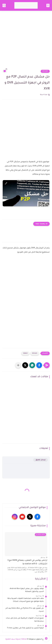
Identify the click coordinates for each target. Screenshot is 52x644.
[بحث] (4, 5)
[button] (39, 365)
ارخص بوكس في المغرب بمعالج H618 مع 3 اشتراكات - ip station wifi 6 (27, 562)
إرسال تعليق (41, 460)
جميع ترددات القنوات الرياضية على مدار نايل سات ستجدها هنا (25, 620)
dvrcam (45, 71)
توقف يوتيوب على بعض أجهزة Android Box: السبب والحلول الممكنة (27, 590)
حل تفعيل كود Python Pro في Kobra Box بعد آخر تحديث (25, 610)
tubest (25, 353)
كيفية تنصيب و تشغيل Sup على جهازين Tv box (25, 628)
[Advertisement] (26, 42)
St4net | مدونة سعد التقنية (16, 639)
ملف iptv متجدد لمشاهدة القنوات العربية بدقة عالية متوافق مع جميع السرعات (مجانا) (26, 600)
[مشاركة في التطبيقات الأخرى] (18, 365)
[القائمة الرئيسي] (48, 5)
